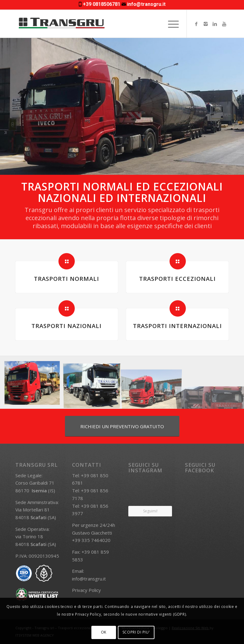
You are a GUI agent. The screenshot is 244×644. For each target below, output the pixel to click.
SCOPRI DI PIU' (136, 632)
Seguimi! (150, 511)
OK (104, 632)
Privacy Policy (86, 590)
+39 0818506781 (102, 4)
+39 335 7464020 (91, 540)
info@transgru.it (146, 4)
